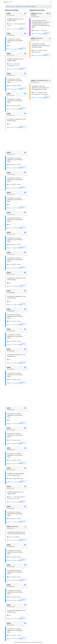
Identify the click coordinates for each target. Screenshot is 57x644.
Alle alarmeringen (10, 6)
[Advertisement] (16, 140)
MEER (23, 28)
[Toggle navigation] (51, 2)
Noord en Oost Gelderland (23, 6)
